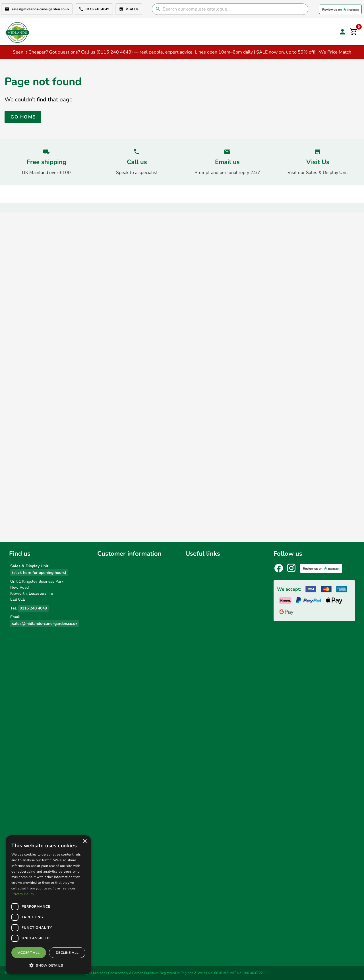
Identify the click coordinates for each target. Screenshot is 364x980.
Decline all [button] (67, 953)
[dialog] (48, 905)
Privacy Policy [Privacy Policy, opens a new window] (23, 894)
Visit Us (129, 9)
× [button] (85, 841)
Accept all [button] (29, 953)
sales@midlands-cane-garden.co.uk (37, 9)
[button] (48, 965)
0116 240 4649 (94, 9)
